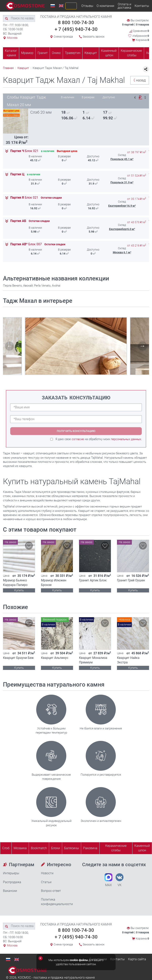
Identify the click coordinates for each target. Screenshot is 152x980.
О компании (105, 6)
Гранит (43, 53)
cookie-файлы (79, 960)
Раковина (90, 848)
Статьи (46, 882)
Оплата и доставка (124, 6)
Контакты (142, 6)
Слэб (6, 848)
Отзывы (87, 6)
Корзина (142, 40)
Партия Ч (24, 151)
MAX (108, 880)
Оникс (56, 53)
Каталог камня (11, 53)
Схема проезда (63, 37)
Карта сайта (137, 959)
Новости (47, 873)
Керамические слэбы (131, 53)
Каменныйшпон (142, 848)
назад (139, 80)
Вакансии (10, 891)
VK (120, 880)
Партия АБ (18, 221)
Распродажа (12, 882)
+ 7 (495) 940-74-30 (76, 29)
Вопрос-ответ (51, 891)
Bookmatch (39, 848)
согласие (78, 439)
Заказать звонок (94, 37)
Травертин (73, 53)
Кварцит (91, 53)
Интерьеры (11, 873)
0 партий (128, 25)
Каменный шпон (109, 53)
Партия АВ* (26, 244)
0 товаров (142, 25)
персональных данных (126, 439)
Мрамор (27, 53)
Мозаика (20, 848)
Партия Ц (17, 174)
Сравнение (139, 31)
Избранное (141, 36)
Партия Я (24, 198)
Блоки (56, 848)
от (137, 152)
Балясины (72, 848)
